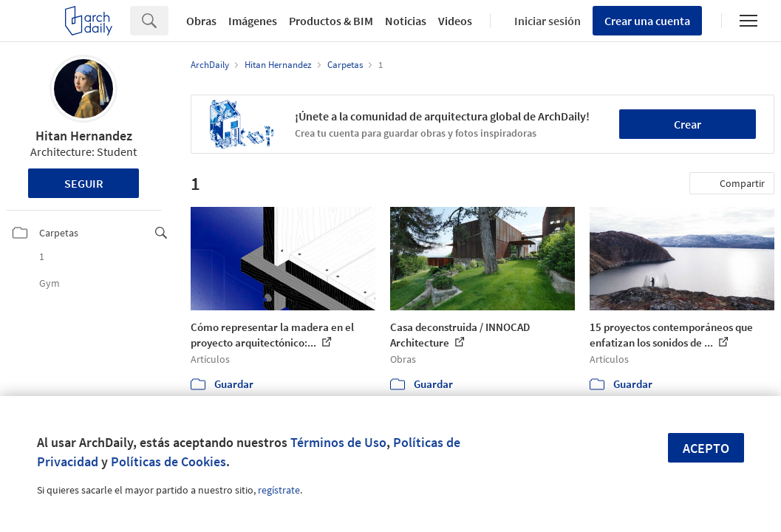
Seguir (84, 183)
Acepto (706, 448)
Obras (201, 21)
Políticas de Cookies (168, 461)
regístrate (279, 490)
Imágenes (253, 21)
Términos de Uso (338, 442)
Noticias (406, 21)
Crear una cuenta (647, 21)
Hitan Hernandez (84, 136)
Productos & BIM (331, 21)
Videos (455, 21)
